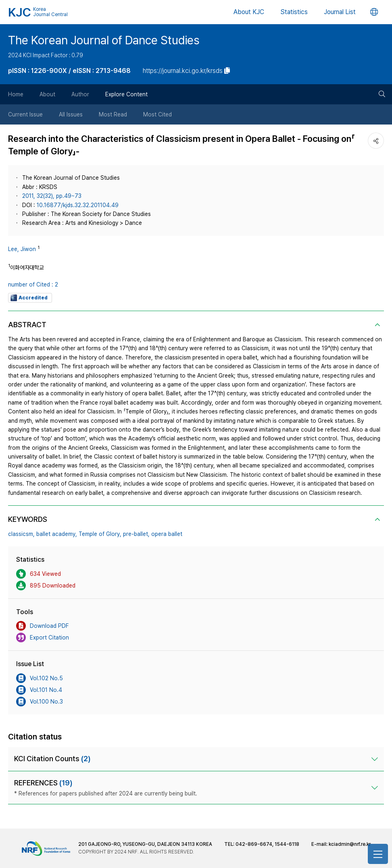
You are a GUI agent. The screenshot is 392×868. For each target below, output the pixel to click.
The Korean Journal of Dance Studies (104, 40)
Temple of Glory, (100, 534)
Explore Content (126, 94)
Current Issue (25, 114)
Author (80, 94)
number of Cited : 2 (33, 284)
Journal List (340, 12)
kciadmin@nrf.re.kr (350, 844)
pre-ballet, (136, 534)
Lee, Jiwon (22, 249)
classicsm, (21, 534)
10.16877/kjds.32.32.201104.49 (78, 205)
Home (16, 94)
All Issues (71, 114)
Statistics (294, 12)
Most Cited (157, 114)
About (47, 94)
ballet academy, (57, 534)
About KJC (249, 12)
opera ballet (167, 534)
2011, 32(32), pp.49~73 (52, 196)
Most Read (113, 114)
